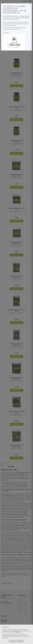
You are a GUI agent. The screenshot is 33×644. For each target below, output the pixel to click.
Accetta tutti (12, 641)
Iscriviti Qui (6, 33)
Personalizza (20, 641)
